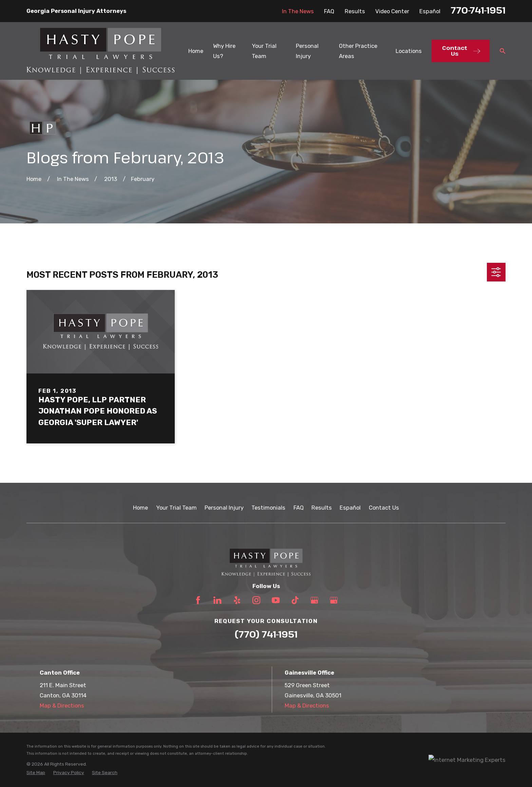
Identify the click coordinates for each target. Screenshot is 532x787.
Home (140, 508)
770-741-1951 (478, 10)
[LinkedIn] (217, 600)
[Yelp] (237, 600)
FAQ (329, 11)
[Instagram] (256, 600)
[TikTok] (295, 600)
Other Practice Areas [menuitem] (358, 51)
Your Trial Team (176, 508)
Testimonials (268, 508)
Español (430, 11)
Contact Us (384, 508)
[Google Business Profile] (314, 600)
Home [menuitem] (196, 51)
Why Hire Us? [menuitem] (224, 51)
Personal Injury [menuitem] (307, 51)
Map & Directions (62, 706)
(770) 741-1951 (266, 634)
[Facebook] (198, 600)
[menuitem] (36, 773)
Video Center (392, 11)
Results (355, 11)
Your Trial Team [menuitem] (264, 51)
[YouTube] (276, 600)
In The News (298, 11)
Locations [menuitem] (409, 51)
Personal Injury (224, 508)
